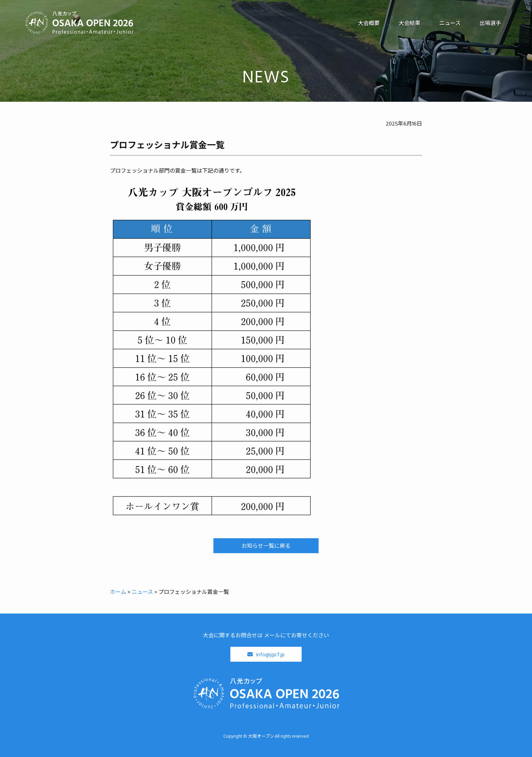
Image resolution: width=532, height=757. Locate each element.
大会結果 (409, 23)
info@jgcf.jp (270, 654)
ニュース (450, 23)
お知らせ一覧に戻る (266, 546)
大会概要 (368, 23)
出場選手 (490, 23)
